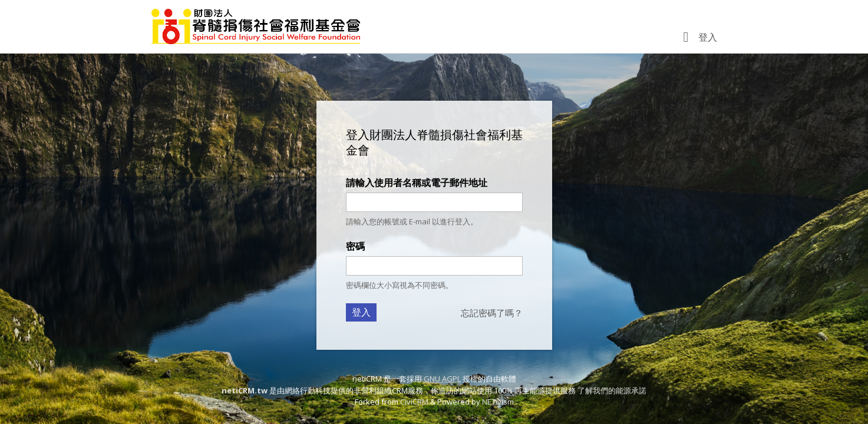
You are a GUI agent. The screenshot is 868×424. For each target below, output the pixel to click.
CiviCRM (414, 402)
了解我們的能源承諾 (612, 390)
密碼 (355, 246)
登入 (708, 37)
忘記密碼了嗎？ (492, 313)
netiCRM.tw (245, 390)
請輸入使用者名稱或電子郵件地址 (417, 183)
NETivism (498, 402)
